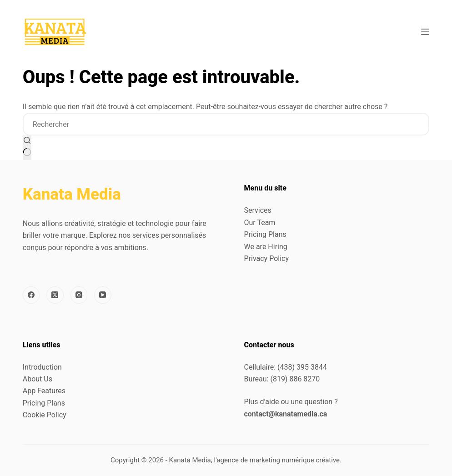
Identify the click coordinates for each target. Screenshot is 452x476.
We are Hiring (266, 247)
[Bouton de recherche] (27, 148)
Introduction (42, 367)
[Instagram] (79, 295)
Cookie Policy (45, 415)
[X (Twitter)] (55, 295)
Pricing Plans (265, 234)
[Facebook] (31, 295)
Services (258, 210)
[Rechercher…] (226, 124)
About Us (38, 379)
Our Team (260, 223)
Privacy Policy (267, 258)
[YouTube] (103, 295)
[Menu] (425, 32)
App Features (44, 391)
